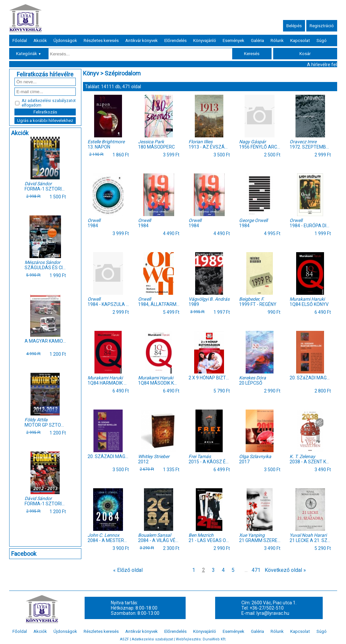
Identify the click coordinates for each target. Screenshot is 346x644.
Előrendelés (175, 40)
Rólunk (277, 40)
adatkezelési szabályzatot (52, 101)
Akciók (40, 40)
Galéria (257, 40)
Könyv (91, 73)
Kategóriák (29, 54)
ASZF (124, 639)
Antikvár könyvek (142, 40)
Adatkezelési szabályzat (152, 639)
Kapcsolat (300, 40)
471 (256, 570)
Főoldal (20, 40)
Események (234, 40)
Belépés (294, 26)
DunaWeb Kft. (214, 639)
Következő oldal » (285, 570)
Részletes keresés (101, 40)
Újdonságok (65, 40)
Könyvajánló (205, 40)
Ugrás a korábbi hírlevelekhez (45, 121)
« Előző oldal (128, 570)
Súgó (322, 40)
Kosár (305, 54)
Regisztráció (322, 26)
